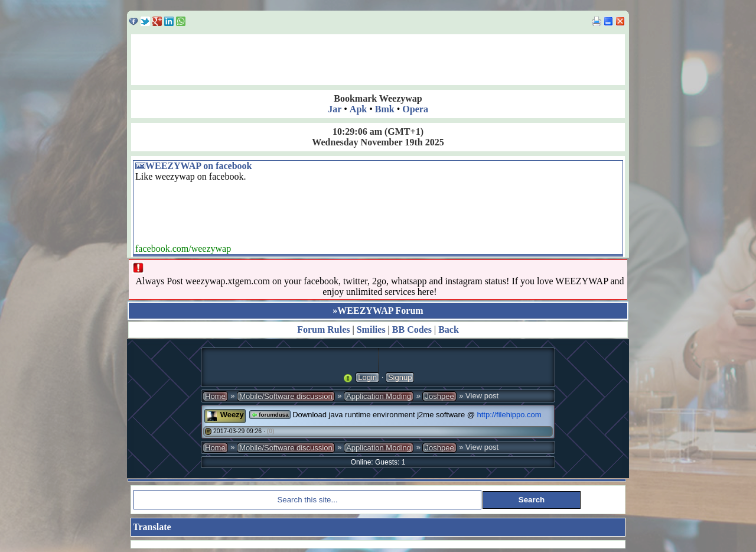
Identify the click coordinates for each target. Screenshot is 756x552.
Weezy (232, 415)
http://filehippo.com (509, 415)
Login (367, 377)
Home (215, 396)
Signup (400, 377)
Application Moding (379, 396)
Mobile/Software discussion (286, 396)
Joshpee (439, 396)
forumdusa (270, 415)
